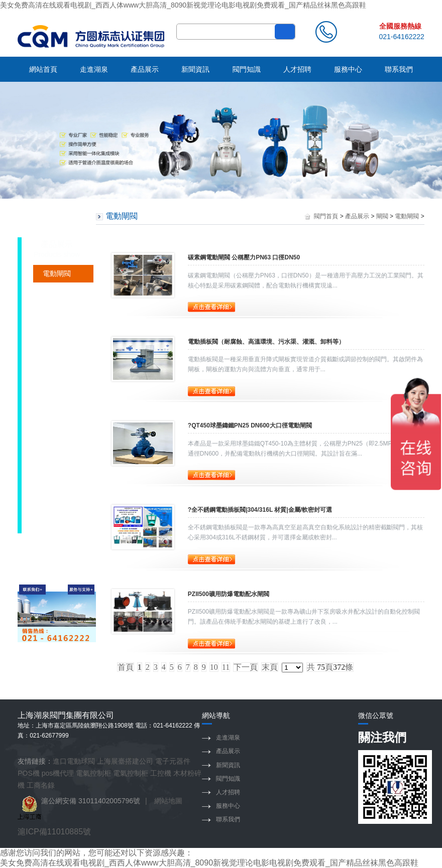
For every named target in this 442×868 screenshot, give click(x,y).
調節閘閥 (57, 309)
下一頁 (246, 667)
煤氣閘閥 (57, 449)
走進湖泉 (94, 69)
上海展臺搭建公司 (125, 761)
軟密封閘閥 (60, 344)
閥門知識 (247, 69)
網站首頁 (43, 69)
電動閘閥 (57, 273)
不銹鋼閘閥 (60, 519)
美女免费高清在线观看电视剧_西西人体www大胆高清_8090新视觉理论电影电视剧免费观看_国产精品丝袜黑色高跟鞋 (183, 5)
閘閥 (382, 216)
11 (226, 667)
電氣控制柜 (93, 773)
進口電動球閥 (74, 761)
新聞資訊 (195, 69)
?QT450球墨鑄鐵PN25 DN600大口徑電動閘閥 (250, 425)
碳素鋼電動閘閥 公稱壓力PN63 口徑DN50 (244, 257)
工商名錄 (41, 785)
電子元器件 (173, 761)
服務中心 (348, 69)
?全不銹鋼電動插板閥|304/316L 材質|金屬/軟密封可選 (260, 510)
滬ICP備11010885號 (54, 832)
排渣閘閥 (57, 431)
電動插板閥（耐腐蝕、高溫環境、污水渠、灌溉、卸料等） (266, 342)
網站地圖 (168, 801)
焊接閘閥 (57, 379)
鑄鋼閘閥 (57, 414)
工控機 (161, 773)
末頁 (270, 667)
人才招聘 (297, 69)
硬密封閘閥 (60, 326)
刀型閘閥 (57, 467)
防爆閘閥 (57, 484)
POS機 (29, 773)
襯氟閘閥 (57, 361)
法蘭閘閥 (57, 396)
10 (214, 667)
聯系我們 (399, 69)
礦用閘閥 (57, 291)
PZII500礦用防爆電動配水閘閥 (229, 594)
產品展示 (145, 69)
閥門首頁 (326, 216)
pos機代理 (58, 773)
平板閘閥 (57, 502)
